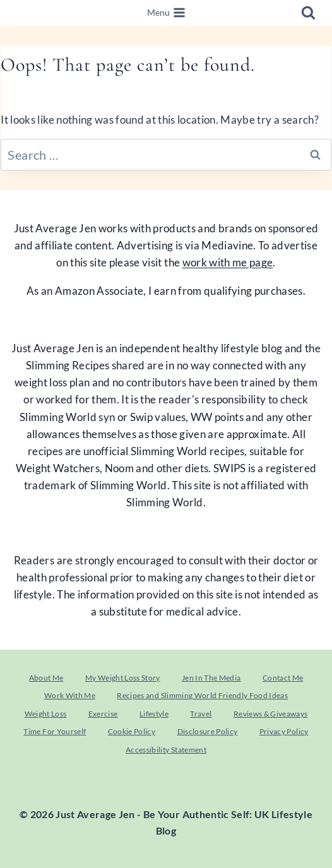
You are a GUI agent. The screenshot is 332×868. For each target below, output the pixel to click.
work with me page (228, 262)
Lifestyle (154, 714)
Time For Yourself (55, 731)
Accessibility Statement (166, 750)
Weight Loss (46, 714)
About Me (46, 678)
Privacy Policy (284, 731)
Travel (201, 714)
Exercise (103, 714)
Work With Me (70, 695)
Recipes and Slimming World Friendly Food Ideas (202, 695)
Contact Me (283, 678)
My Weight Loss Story (123, 678)
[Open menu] (166, 13)
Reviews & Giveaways (270, 714)
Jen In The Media (211, 678)
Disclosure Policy (208, 731)
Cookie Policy (132, 731)
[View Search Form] (308, 13)
